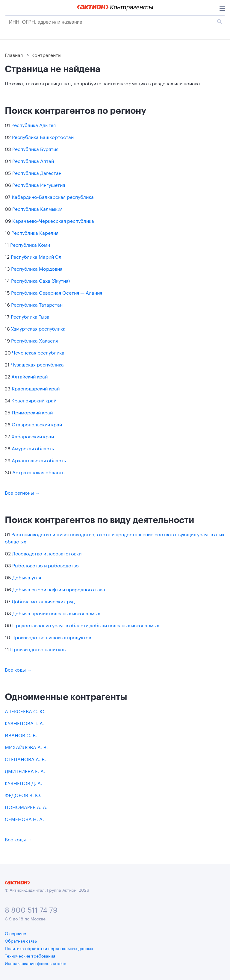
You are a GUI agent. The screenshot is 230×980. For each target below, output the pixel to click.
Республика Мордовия (37, 268)
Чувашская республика (37, 364)
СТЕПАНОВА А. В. (25, 759)
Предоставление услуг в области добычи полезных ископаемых (86, 625)
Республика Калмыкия (37, 208)
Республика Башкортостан (43, 136)
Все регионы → (22, 492)
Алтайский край (29, 376)
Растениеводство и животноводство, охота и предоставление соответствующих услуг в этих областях (115, 537)
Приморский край (32, 412)
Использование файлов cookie (35, 963)
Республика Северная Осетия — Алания (57, 292)
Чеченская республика (38, 352)
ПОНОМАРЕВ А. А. (26, 806)
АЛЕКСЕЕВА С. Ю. (25, 711)
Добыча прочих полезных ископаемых (56, 613)
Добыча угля (27, 577)
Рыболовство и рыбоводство (46, 565)
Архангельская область (39, 460)
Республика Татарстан (37, 304)
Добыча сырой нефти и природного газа (59, 589)
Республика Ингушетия (39, 184)
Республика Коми (30, 244)
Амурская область (33, 448)
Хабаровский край (33, 436)
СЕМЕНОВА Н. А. (24, 818)
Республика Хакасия (34, 340)
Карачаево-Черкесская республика (53, 220)
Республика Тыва (30, 316)
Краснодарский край (36, 388)
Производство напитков (38, 649)
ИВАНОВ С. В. (21, 735)
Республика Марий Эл (36, 256)
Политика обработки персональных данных (49, 948)
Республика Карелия (35, 232)
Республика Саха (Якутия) (40, 280)
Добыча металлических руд (43, 601)
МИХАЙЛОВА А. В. (26, 747)
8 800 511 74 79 (31, 909)
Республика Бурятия (35, 148)
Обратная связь (21, 940)
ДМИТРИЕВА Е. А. (25, 771)
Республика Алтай (33, 160)
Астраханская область (38, 472)
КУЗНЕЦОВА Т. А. (25, 723)
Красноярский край (34, 400)
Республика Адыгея (34, 124)
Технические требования (30, 955)
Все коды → (18, 669)
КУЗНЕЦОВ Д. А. (24, 783)
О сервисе (15, 933)
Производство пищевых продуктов (51, 637)
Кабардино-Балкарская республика (53, 196)
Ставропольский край (37, 424)
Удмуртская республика (38, 328)
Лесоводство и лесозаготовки (47, 553)
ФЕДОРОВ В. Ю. (23, 795)
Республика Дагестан (37, 172)
